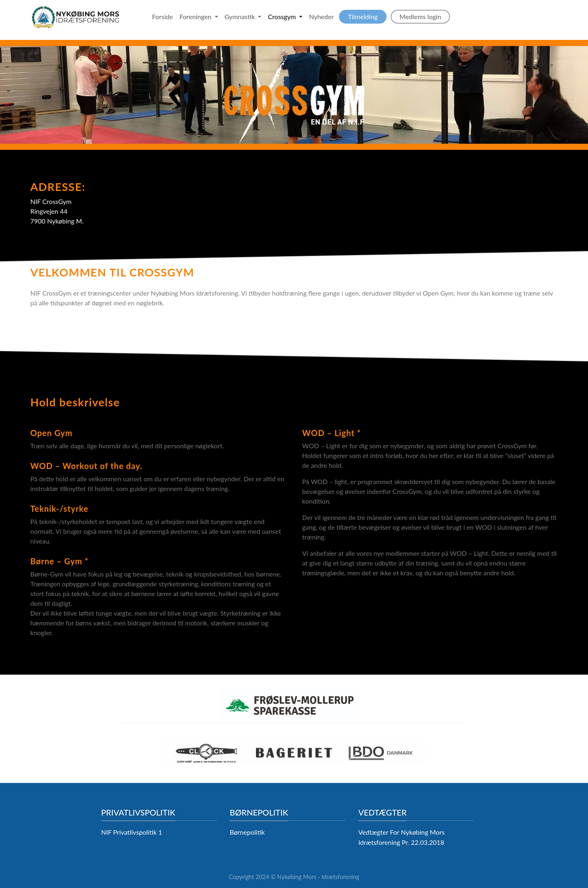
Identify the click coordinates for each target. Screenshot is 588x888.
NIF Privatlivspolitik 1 (132, 832)
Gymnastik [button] (241, 16)
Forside (163, 16)
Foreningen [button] (196, 16)
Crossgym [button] (283, 16)
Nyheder (321, 16)
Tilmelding (363, 16)
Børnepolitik (247, 832)
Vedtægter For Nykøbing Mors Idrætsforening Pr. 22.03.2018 (401, 837)
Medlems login (420, 16)
